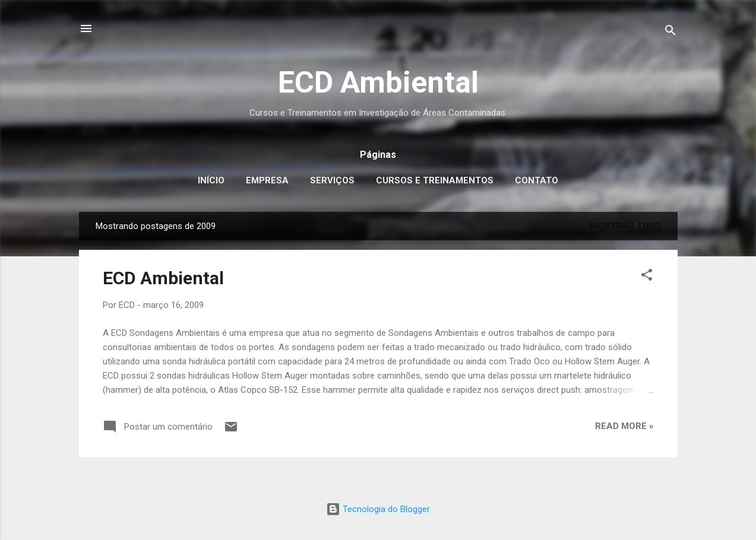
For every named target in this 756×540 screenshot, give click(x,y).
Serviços (332, 180)
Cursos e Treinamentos (435, 180)
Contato (537, 180)
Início (211, 180)
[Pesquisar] (670, 32)
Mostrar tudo (625, 226)
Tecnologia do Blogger (378, 509)
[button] (647, 277)
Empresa (267, 180)
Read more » (624, 426)
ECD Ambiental (378, 82)
